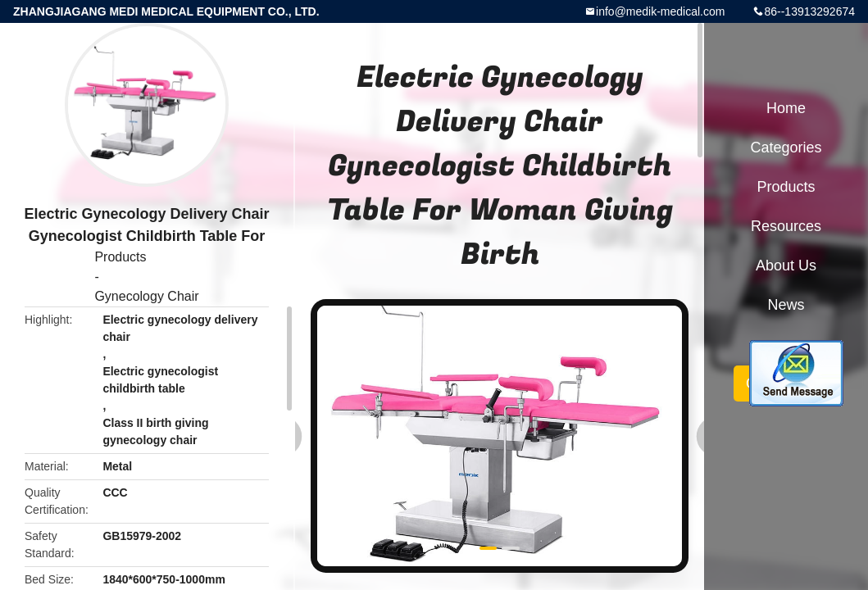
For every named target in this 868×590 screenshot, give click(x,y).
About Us (786, 265)
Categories (786, 147)
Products (120, 257)
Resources (786, 226)
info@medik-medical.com (660, 11)
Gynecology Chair (146, 296)
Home (786, 108)
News (786, 305)
